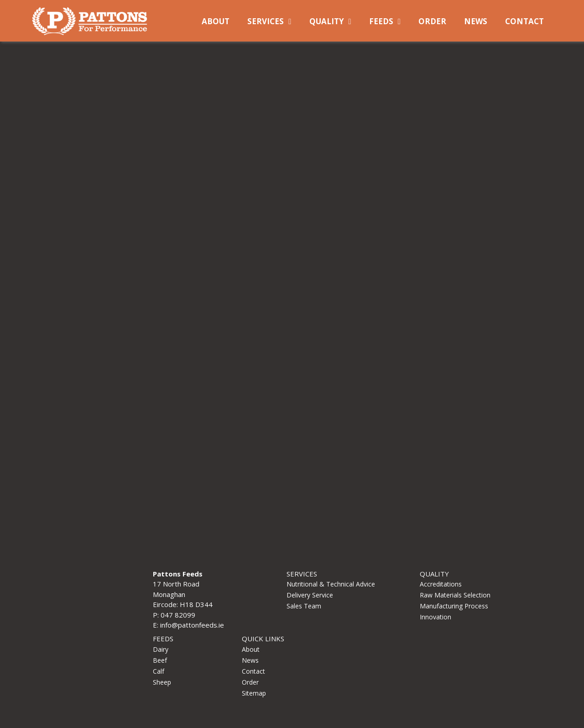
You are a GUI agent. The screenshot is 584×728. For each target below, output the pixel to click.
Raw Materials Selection (455, 595)
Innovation (435, 617)
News (476, 21)
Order (432, 21)
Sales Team (304, 606)
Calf (159, 671)
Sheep (162, 682)
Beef (160, 660)
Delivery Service (310, 595)
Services (266, 21)
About (216, 21)
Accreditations (441, 584)
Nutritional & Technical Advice (331, 584)
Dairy (161, 649)
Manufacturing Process (454, 606)
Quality (327, 21)
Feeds (381, 21)
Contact (524, 21)
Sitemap (254, 693)
